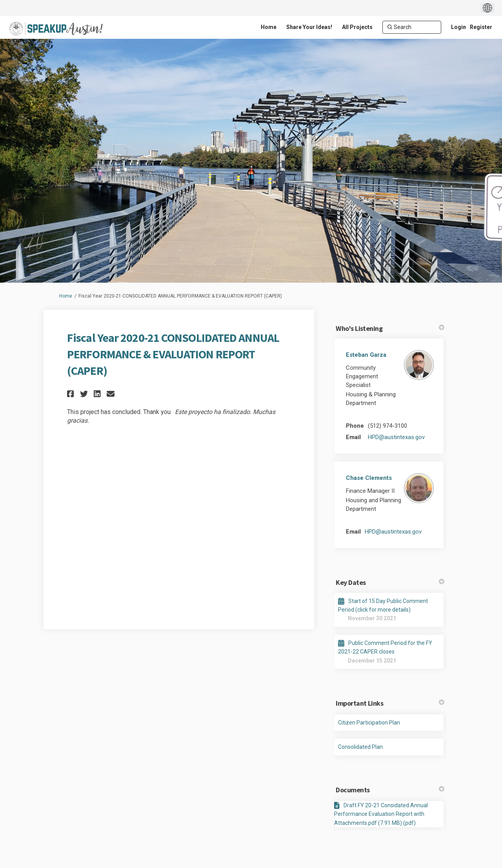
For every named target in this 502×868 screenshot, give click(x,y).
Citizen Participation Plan (369, 723)
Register (481, 27)
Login (458, 27)
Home (66, 296)
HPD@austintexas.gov (396, 437)
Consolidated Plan (360, 747)
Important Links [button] (390, 703)
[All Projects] (357, 27)
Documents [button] (390, 790)
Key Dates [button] (390, 582)
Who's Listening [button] (390, 328)
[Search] (412, 27)
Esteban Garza (366, 355)
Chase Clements (369, 478)
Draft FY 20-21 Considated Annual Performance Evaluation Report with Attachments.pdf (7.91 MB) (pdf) (381, 814)
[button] (72, 394)
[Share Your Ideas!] (309, 27)
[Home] (269, 27)
